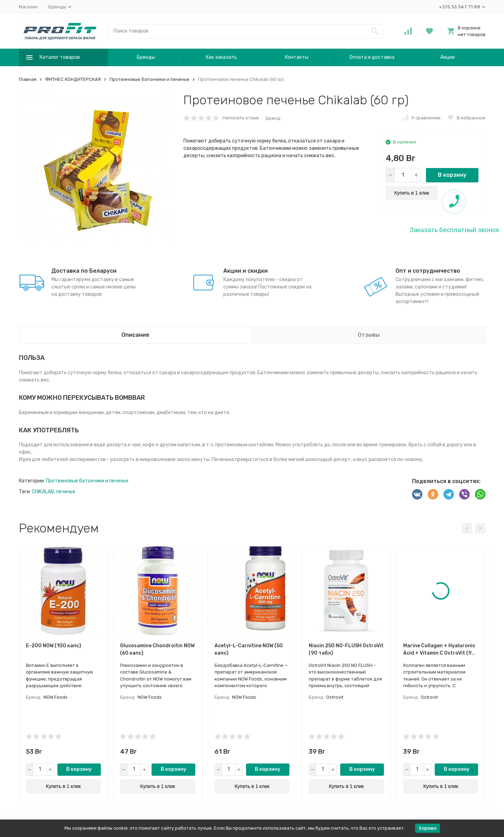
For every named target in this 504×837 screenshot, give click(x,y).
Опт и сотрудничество (428, 271)
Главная (28, 79)
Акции (447, 57)
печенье (66, 492)
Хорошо (428, 828)
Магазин (28, 7)
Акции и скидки (246, 271)
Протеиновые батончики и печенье (149, 79)
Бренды (146, 57)
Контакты (297, 57)
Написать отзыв (241, 118)
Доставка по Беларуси (84, 271)
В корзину (452, 175)
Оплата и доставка (372, 57)
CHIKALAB (43, 492)
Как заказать (221, 57)
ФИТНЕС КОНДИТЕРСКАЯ (73, 79)
